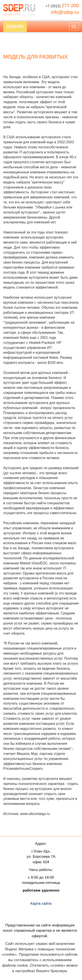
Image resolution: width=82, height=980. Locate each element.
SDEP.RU (15, 27)
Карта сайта (41, 903)
